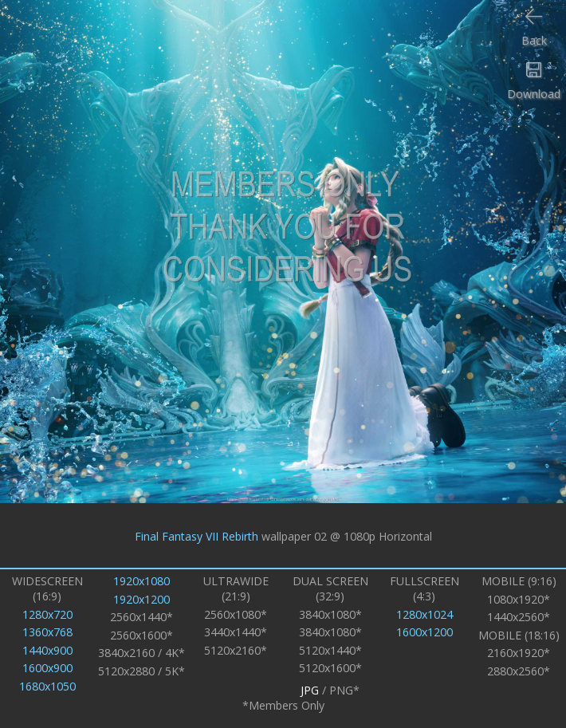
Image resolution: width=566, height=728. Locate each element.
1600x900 (47, 668)
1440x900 (47, 650)
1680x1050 (47, 686)
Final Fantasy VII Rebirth (197, 535)
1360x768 (47, 632)
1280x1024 (424, 614)
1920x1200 (141, 599)
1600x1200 (424, 632)
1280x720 (47, 614)
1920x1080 (141, 581)
